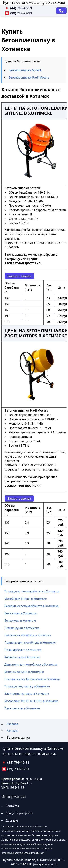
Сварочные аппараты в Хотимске (28, 635)
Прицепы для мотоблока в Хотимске (30, 643)
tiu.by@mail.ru (22, 783)
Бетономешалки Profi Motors (29, 77)
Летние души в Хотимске (22, 628)
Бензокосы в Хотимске (20, 621)
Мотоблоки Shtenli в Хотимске (26, 599)
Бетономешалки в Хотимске (24, 672)
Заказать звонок (19, 276)
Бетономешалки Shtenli (25, 70)
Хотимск (13, 731)
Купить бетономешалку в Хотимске (34, 2)
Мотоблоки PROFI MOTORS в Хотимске (31, 701)
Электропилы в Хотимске (22, 708)
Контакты (12, 806)
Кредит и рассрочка (20, 813)
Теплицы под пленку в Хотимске (27, 686)
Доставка (12, 820)
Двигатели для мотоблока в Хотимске (31, 664)
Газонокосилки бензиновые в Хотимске (32, 679)
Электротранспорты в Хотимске (27, 694)
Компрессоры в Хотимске (22, 657)
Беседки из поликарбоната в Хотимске (31, 606)
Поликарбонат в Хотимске (23, 650)
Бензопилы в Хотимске (20, 613)
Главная (12, 724)
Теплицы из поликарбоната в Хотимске (32, 591)
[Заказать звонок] (61, 11)
